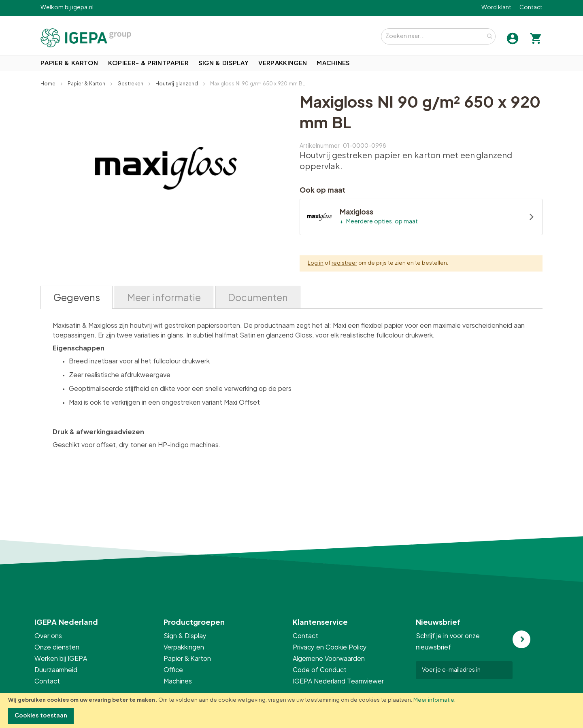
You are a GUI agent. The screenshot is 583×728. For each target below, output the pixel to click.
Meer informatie (434, 700)
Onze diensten (57, 647)
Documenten (258, 298)
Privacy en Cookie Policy (330, 647)
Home (49, 84)
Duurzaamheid (56, 670)
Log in (316, 263)
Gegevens (77, 298)
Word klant (496, 8)
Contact (531, 8)
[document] (291, 711)
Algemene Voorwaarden (329, 659)
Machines (178, 681)
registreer (344, 263)
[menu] (291, 63)
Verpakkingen (184, 647)
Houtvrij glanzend (177, 84)
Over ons (48, 636)
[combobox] (438, 36)
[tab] (77, 297)
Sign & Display (185, 636)
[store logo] (86, 38)
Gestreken (131, 84)
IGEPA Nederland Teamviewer (338, 681)
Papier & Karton (87, 84)
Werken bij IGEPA (61, 659)
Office (174, 670)
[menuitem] (69, 63)
